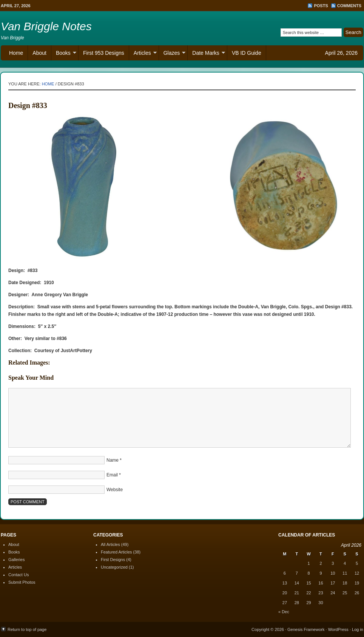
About (39, 53)
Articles (143, 54)
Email (112, 475)
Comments (349, 6)
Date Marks (206, 54)
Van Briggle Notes (46, 26)
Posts (321, 6)
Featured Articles (116, 552)
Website (115, 490)
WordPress (338, 629)
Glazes (172, 54)
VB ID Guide (247, 53)
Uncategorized (114, 567)
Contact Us (19, 575)
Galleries (16, 560)
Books (64, 54)
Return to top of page (27, 629)
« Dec (284, 612)
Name (113, 460)
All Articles (110, 544)
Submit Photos (22, 582)
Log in (358, 629)
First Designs (113, 560)
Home (16, 53)
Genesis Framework (306, 629)
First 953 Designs (104, 53)
